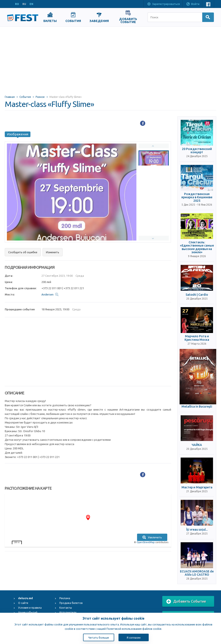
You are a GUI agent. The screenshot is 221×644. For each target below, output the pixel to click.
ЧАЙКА (197, 445)
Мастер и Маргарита (197, 487)
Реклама (65, 598)
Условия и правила (30, 608)
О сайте (23, 603)
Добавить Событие (186, 602)
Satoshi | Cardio (197, 295)
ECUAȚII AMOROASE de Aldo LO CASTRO (197, 573)
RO (17, 4)
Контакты (66, 608)
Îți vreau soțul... (197, 530)
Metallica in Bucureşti (197, 407)
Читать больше (99, 638)
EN (31, 4)
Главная (10, 97)
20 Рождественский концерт (197, 151)
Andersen (47, 294)
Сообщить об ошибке (23, 252)
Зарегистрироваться (163, 4)
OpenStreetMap (146, 542)
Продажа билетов (71, 603)
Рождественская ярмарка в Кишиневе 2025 (197, 197)
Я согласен (134, 638)
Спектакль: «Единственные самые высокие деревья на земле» (197, 247)
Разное (40, 97)
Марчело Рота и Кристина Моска (197, 338)
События (25, 97)
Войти (193, 4)
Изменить (53, 252)
